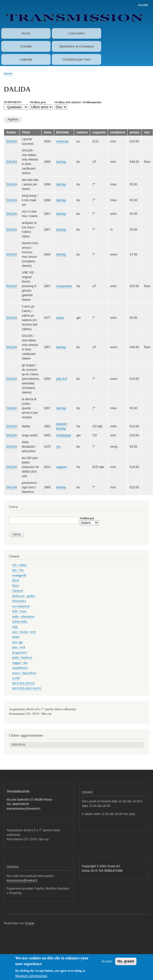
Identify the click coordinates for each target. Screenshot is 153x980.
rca (58, 447)
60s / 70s (18, 570)
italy (15, 627)
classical (18, 591)
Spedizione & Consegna (76, 46)
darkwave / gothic (24, 596)
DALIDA (12, 141)
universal (62, 141)
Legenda (26, 59)
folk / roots (19, 611)
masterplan (64, 435)
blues (16, 586)
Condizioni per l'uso (76, 59)
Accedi (143, 5)
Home (26, 33)
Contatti (26, 46)
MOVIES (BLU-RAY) (27, 688)
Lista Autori (76, 33)
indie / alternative (23, 616)
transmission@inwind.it (22, 881)
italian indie (20, 622)
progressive (20, 652)
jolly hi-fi (62, 379)
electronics (19, 601)
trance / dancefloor (24, 673)
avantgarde (19, 575)
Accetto (107, 964)
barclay (61, 162)
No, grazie (126, 964)
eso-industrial (21, 606)
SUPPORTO (13, 102)
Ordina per (87, 518)
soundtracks (20, 668)
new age (18, 642)
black (16, 580)
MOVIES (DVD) (23, 683)
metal (16, 637)
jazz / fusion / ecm (24, 632)
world (16, 678)
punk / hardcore (22, 657)
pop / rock (19, 647)
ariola (60, 318)
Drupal (30, 923)
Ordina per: (38, 102)
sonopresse (64, 286)
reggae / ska (20, 663)
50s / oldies (20, 565)
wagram (62, 467)
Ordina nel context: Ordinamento (78, 102)
